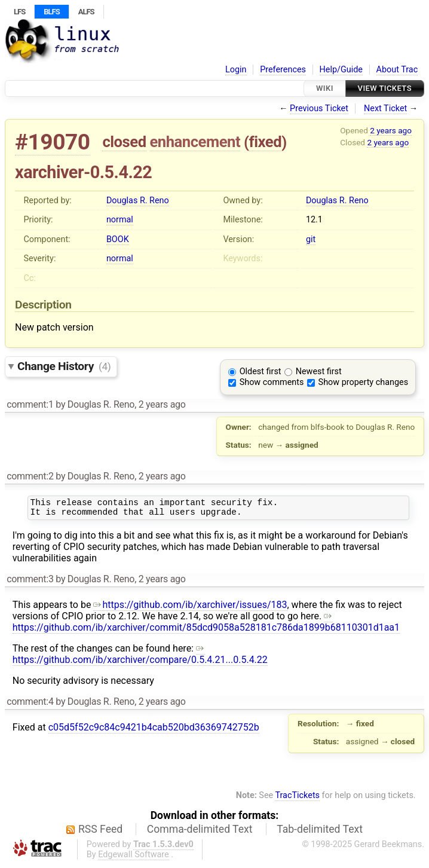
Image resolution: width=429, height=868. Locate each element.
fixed (266, 142)
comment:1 (30, 404)
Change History (64, 366)
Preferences (283, 70)
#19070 (53, 142)
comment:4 (30, 705)
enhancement (195, 142)
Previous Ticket (319, 109)
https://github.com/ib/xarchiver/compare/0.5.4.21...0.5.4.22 (140, 658)
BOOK (118, 239)
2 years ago (391, 130)
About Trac (397, 70)
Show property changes (363, 382)
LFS (19, 12)
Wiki (325, 88)
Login (236, 70)
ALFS (86, 12)
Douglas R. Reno (138, 201)
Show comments (272, 382)
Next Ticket (385, 109)
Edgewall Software (134, 858)
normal (120, 220)
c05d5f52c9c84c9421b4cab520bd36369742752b (154, 731)
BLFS (51, 12)
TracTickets (297, 799)
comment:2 (30, 476)
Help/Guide (341, 70)
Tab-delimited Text (320, 833)
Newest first (319, 372)
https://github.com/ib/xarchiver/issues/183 (190, 608)
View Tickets (385, 88)
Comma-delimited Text (200, 833)
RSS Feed (100, 833)
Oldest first (261, 372)
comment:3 (30, 583)
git (311, 239)
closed (124, 142)
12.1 (314, 220)
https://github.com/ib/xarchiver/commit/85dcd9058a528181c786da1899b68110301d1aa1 (206, 625)
